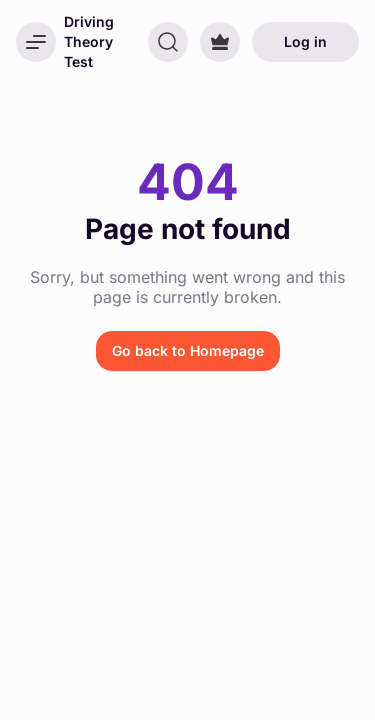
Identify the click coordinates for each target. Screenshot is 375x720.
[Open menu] (36, 42)
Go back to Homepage (188, 350)
